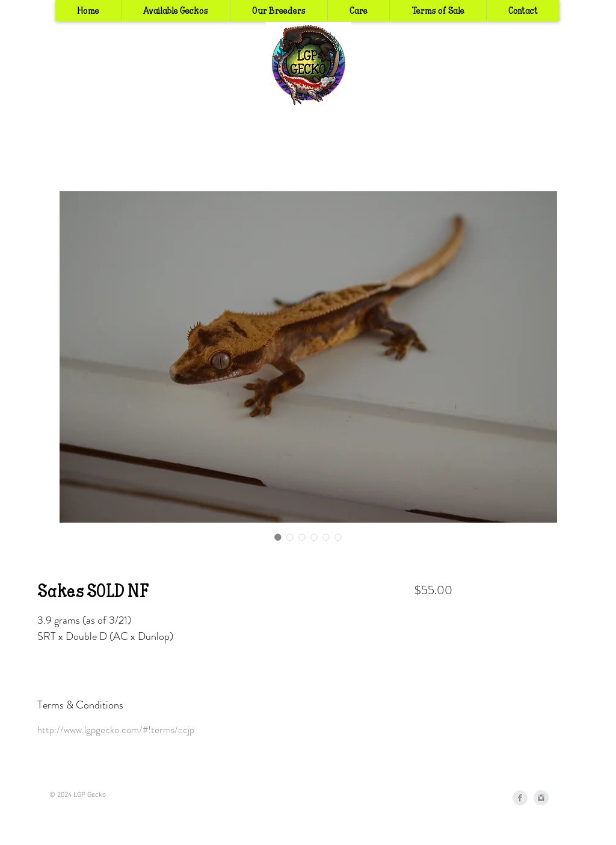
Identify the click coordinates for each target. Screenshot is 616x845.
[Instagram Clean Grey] (541, 798)
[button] (279, 11)
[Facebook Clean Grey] (520, 798)
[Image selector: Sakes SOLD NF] (278, 537)
